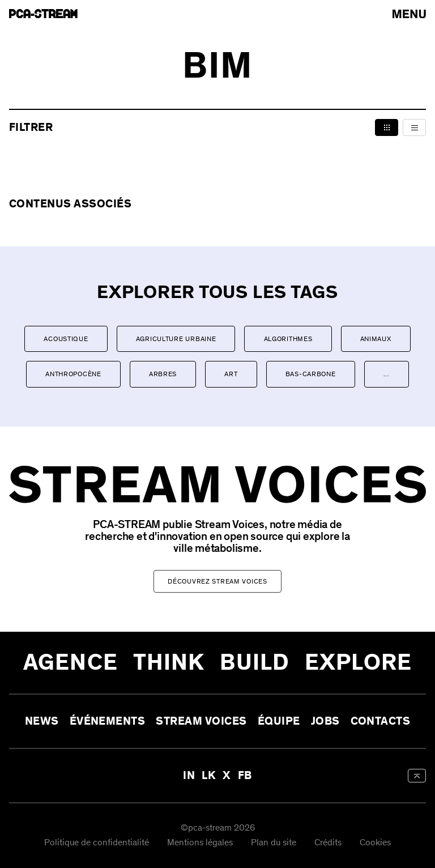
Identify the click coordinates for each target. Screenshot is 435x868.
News (42, 721)
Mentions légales (200, 843)
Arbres (163, 374)
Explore (358, 663)
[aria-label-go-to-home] (43, 14)
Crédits (328, 843)
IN (189, 776)
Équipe (279, 721)
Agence (71, 663)
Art (231, 374)
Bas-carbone (311, 374)
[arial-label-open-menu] (409, 14)
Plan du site (274, 843)
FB (245, 776)
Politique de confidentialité (97, 843)
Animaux (376, 339)
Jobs (325, 721)
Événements (108, 721)
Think (169, 663)
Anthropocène (73, 374)
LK (209, 776)
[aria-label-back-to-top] (417, 776)
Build (255, 663)
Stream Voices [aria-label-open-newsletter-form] (201, 721)
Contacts (381, 721)
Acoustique (66, 339)
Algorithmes (288, 339)
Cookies (375, 843)
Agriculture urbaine (176, 339)
